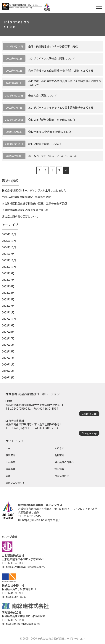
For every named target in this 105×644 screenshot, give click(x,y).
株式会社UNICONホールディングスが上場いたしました (34, 190)
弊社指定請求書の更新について (20, 216)
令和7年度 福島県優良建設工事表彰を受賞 (26, 197)
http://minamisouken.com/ (23, 624)
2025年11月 (9, 234)
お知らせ (59, 448)
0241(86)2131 (21, 428)
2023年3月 (8, 299)
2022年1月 (8, 358)
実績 (8, 476)
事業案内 (10, 455)
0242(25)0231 (21, 408)
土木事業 (10, 462)
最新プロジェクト (15, 483)
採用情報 (59, 469)
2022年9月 (8, 325)
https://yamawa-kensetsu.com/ (26, 567)
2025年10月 (9, 241)
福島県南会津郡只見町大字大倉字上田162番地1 (33, 424)
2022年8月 (8, 332)
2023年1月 (8, 312)
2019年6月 (8, 371)
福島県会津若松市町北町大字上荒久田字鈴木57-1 (34, 405)
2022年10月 (9, 319)
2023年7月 (8, 280)
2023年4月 (8, 293)
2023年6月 (8, 286)
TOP (8, 448)
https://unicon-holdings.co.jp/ (41, 520)
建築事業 (10, 469)
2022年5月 (8, 351)
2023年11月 (9, 260)
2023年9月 (8, 273)
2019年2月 (8, 377)
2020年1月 (8, 364)
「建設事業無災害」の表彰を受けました (25, 210)
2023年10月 (9, 267)
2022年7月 (8, 338)
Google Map (89, 414)
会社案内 (59, 455)
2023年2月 (8, 306)
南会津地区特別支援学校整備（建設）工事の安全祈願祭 (34, 203)
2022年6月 (8, 345)
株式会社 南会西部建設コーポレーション (61, 638)
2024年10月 (9, 247)
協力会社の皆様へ (64, 462)
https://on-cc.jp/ (16, 597)
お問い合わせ (62, 476)
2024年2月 (8, 254)
